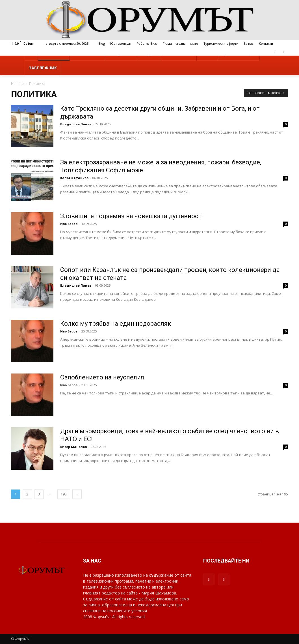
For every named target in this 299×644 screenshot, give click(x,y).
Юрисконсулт (121, 43)
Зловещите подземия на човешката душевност (131, 216)
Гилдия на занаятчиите (180, 43)
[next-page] (77, 494)
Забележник (43, 68)
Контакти (266, 43)
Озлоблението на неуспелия (102, 377)
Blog (102, 43)
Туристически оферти (221, 43)
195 (64, 494)
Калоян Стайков (74, 178)
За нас (249, 43)
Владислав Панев (76, 124)
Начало (17, 84)
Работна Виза (147, 43)
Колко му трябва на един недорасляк (116, 324)
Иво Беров (69, 224)
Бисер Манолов (73, 447)
